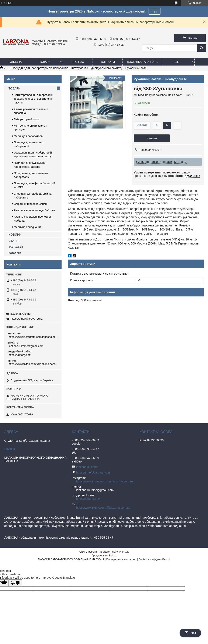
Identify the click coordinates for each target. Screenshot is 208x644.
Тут (155, 11)
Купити (152, 138)
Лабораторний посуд (27, 119)
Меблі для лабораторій (29, 136)
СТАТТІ (13, 241)
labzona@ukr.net (21, 314)
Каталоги (15, 253)
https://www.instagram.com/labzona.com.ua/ (33, 337)
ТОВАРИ (45, 62)
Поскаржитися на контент (121, 559)
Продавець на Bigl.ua (104, 556)
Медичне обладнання (28, 227)
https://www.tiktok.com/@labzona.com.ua (33, 364)
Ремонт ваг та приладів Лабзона (34, 210)
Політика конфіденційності (154, 559)
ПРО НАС (78, 62)
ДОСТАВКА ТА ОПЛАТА (142, 62)
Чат (190, 633)
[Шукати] (202, 48)
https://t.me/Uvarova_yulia (27, 319)
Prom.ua (124, 552)
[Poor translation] (15, 583)
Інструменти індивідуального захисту (97, 68)
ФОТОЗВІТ (16, 247)
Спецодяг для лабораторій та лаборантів (40, 68)
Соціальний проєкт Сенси (30, 204)
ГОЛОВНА (15, 62)
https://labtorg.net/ (20, 355)
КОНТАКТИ (108, 62)
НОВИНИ (15, 235)
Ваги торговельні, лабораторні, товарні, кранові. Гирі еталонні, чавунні (34, 99)
